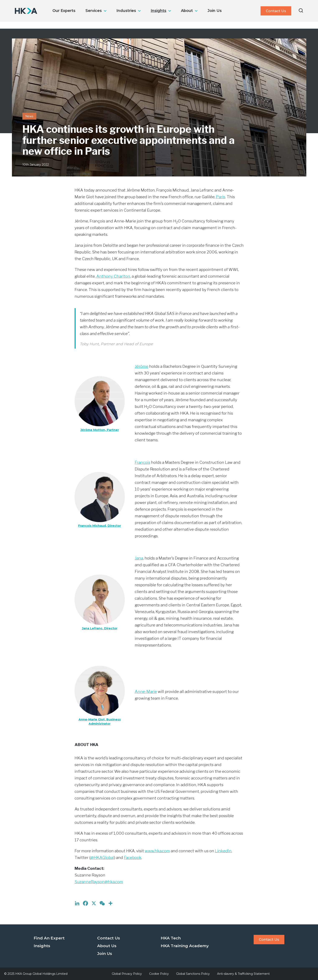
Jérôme (142, 366)
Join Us (215, 11)
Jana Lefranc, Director (100, 628)
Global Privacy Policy (127, 974)
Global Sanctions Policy (193, 974)
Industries (126, 11)
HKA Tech (171, 938)
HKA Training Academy (185, 946)
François (142, 462)
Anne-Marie (146, 692)
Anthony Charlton (113, 276)
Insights (158, 11)
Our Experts (64, 11)
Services (94, 11)
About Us (107, 946)
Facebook (133, 858)
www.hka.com (157, 851)
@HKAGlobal (102, 858)
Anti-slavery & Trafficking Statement (243, 974)
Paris (221, 197)
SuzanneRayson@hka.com (99, 882)
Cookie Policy (159, 974)
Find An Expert (49, 938)
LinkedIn (223, 851)
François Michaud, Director (100, 526)
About (187, 11)
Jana (139, 558)
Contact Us (276, 11)
